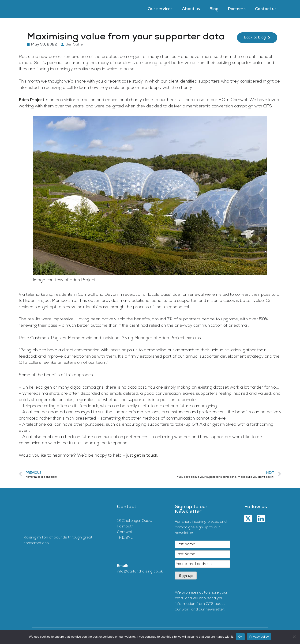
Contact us (266, 9)
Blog (214, 9)
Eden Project (32, 100)
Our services (160, 9)
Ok (240, 637)
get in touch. (146, 456)
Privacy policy (259, 637)
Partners (237, 9)
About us (191, 9)
